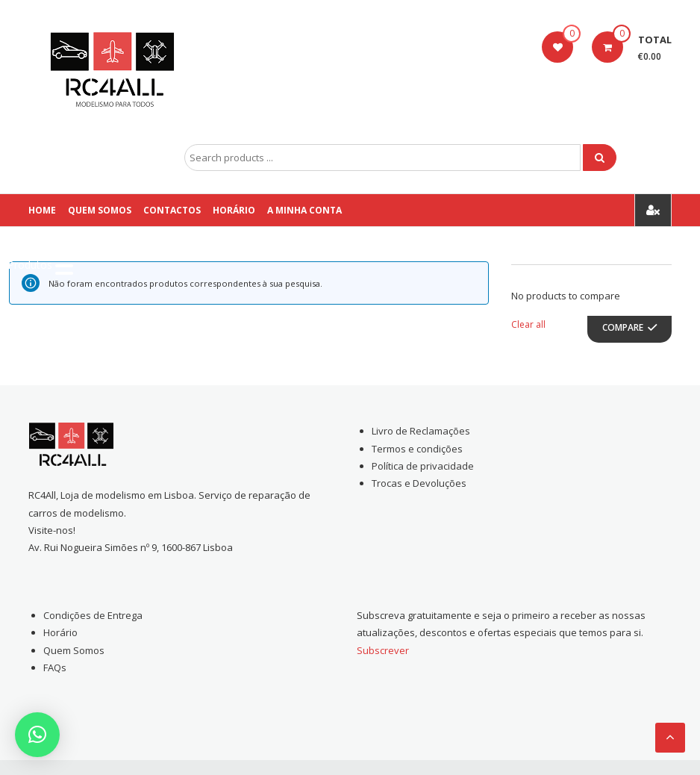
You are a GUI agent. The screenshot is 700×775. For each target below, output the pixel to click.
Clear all (528, 324)
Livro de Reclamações (421, 431)
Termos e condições (417, 449)
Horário (234, 210)
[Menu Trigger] (40, 265)
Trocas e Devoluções (419, 483)
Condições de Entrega (93, 615)
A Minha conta (304, 210)
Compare (623, 327)
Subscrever (383, 650)
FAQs (55, 667)
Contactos (172, 210)
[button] (37, 735)
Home (42, 210)
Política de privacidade (423, 466)
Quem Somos (100, 210)
